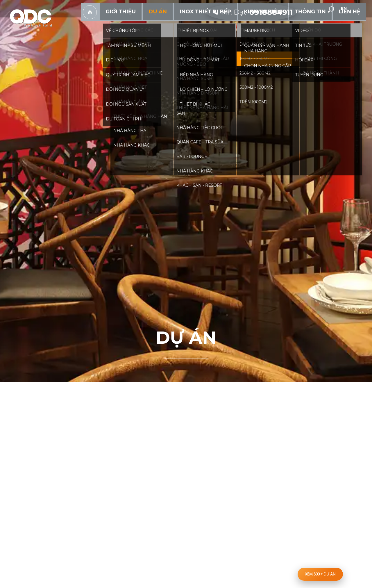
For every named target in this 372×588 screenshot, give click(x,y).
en (357, 9)
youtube (322, 9)
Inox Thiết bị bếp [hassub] (242, 23)
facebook (309, 9)
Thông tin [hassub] (323, 23)
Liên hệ (353, 23)
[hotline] (255, 9)
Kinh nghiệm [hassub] (286, 23)
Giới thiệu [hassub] (176, 23)
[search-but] (340, 9)
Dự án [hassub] (204, 23)
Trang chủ (150, 24)
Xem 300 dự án (320, 574)
